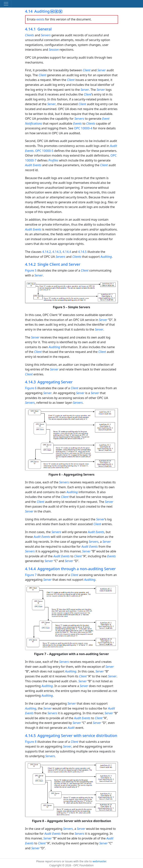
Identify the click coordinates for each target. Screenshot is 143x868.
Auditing (106, 257)
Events (77, 123)
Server (101, 70)
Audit (113, 146)
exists (40, 19)
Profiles (54, 160)
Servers (46, 35)
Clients (30, 35)
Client (87, 70)
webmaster (99, 861)
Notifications (34, 123)
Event (106, 119)
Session (54, 50)
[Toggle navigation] (6, 4)
